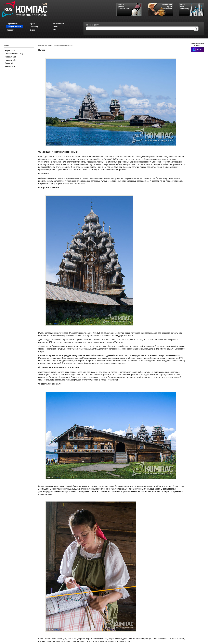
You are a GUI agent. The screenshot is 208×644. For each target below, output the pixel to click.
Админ (57, 144)
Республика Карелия (60, 45)
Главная (41, 45)
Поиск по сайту (92, 25)
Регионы (49, 45)
